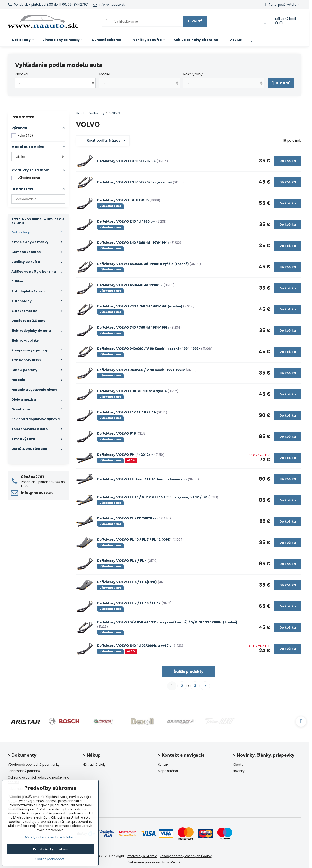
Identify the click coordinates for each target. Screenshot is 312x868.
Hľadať (195, 21)
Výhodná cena (26, 178)
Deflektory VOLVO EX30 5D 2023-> (126, 161)
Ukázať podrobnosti (50, 859)
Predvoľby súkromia (142, 856)
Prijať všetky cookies (50, 849)
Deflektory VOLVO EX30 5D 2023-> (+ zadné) (134, 182)
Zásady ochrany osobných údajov (186, 856)
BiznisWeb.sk (171, 862)
